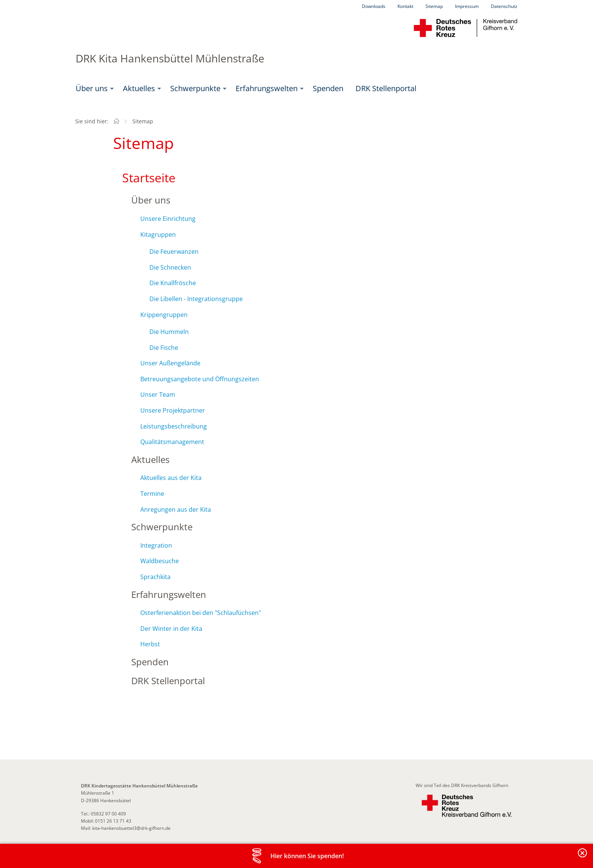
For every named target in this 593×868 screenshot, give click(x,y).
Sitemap (434, 6)
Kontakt (405, 6)
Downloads (374, 6)
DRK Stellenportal (386, 88)
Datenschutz (504, 6)
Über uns (92, 88)
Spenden (328, 88)
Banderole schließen (583, 857)
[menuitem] (93, 89)
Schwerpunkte (195, 88)
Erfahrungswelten (267, 88)
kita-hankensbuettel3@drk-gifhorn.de (131, 828)
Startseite (149, 178)
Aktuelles (139, 88)
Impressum (467, 6)
